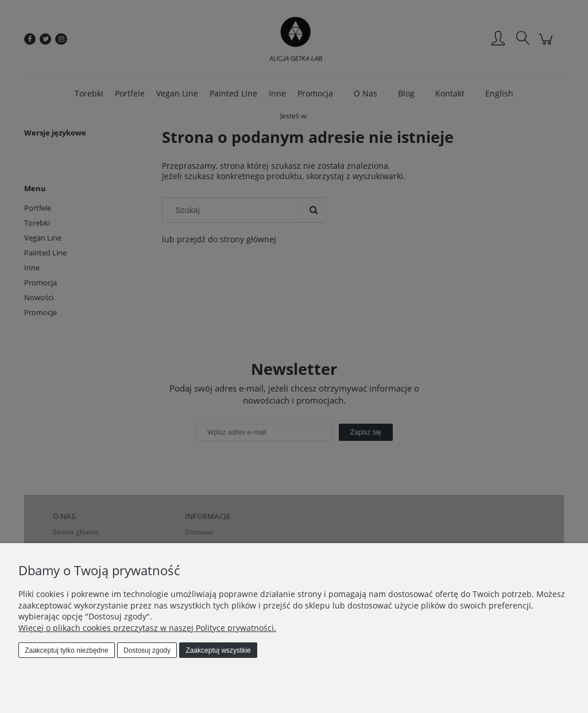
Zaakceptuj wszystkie (218, 650)
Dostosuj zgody (147, 650)
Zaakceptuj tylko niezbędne (66, 650)
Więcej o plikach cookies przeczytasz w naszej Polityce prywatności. (147, 628)
